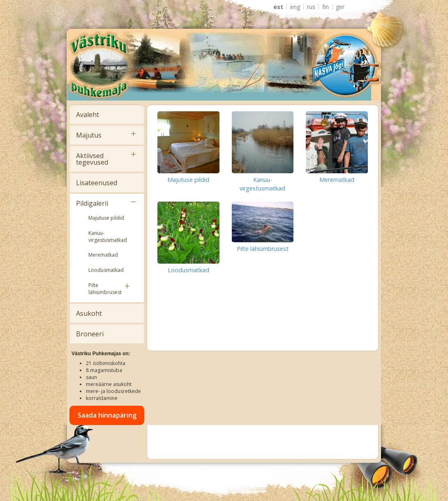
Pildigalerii (92, 203)
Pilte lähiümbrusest (105, 289)
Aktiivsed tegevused (92, 159)
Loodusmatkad (106, 270)
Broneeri (90, 334)
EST (278, 7)
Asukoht (89, 313)
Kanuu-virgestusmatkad (108, 237)
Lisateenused (97, 183)
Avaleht (88, 115)
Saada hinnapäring (107, 415)
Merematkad (103, 255)
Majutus (89, 135)
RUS (311, 7)
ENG (295, 7)
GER (340, 7)
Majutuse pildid (106, 218)
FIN (326, 7)
